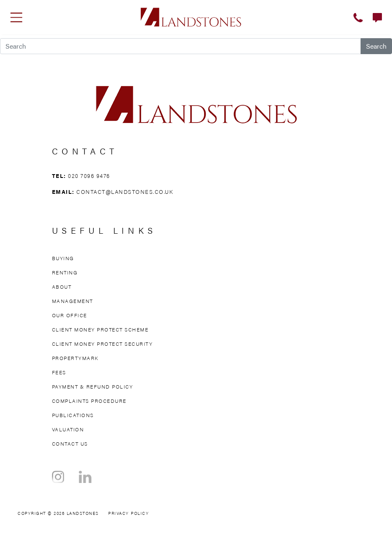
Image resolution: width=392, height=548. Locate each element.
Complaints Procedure (89, 401)
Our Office (70, 315)
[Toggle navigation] (16, 17)
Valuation (68, 429)
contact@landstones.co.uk (125, 192)
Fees (59, 372)
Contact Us (70, 444)
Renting (65, 272)
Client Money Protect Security (103, 344)
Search (376, 46)
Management (73, 301)
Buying (63, 258)
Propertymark (75, 358)
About (62, 287)
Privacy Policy (129, 513)
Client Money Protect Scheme (100, 329)
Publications (73, 415)
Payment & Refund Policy (93, 386)
